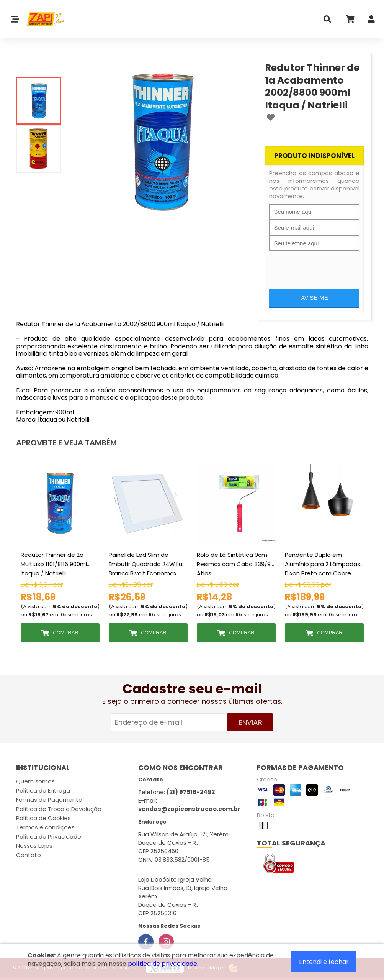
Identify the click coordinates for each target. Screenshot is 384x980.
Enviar (251, 722)
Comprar (65, 633)
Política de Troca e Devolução (59, 809)
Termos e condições (45, 827)
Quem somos (35, 781)
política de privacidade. (163, 964)
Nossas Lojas (34, 846)
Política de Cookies (43, 818)
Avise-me (315, 298)
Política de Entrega (43, 790)
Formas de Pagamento (49, 800)
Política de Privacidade (49, 836)
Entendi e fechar (324, 962)
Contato (29, 855)
